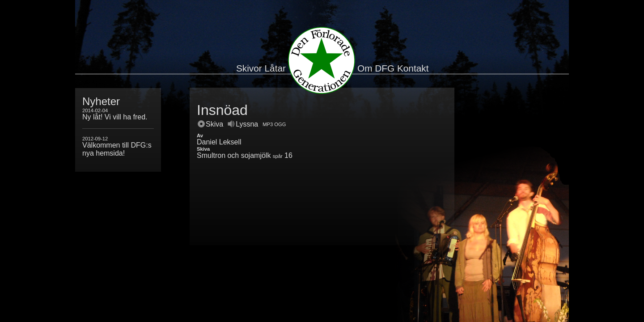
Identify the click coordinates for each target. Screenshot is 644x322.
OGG (280, 124)
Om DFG (376, 68)
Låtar (275, 68)
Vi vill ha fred (125, 117)
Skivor (249, 68)
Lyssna (243, 124)
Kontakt (413, 68)
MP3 (268, 124)
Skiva (210, 124)
